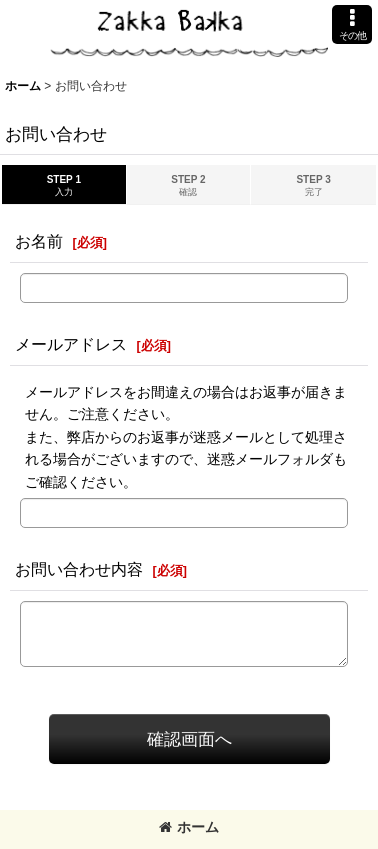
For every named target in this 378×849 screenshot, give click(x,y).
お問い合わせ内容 (79, 569)
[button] (352, 24)
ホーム (189, 827)
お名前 (39, 241)
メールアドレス (71, 344)
